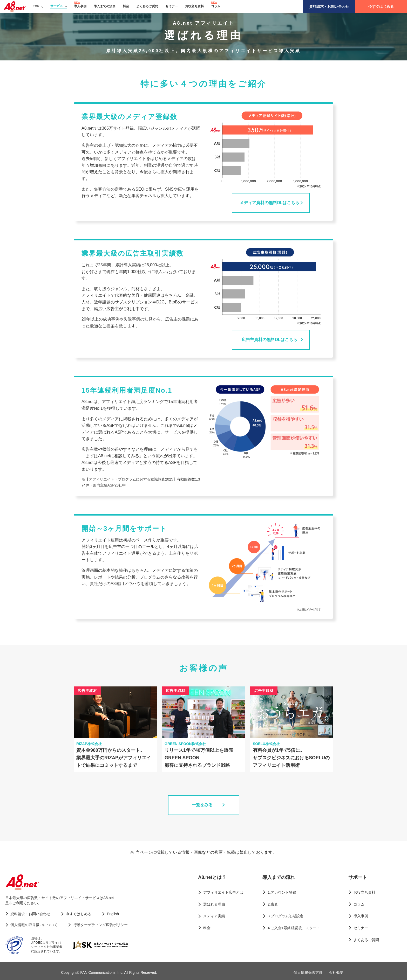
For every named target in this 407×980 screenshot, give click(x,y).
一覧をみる (202, 805)
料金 (126, 6)
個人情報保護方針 (308, 972)
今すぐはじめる (381, 6)
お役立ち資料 (194, 6)
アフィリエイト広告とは (223, 892)
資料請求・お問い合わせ (329, 6)
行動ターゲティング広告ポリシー (100, 925)
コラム (216, 6)
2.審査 (273, 904)
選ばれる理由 (214, 904)
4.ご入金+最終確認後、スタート (294, 928)
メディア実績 (214, 916)
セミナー (172, 6)
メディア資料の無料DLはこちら (269, 203)
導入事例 (80, 6)
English (113, 914)
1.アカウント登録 (282, 892)
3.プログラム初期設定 (286, 916)
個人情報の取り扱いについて (34, 925)
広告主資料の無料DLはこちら (269, 340)
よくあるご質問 (147, 6)
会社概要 (336, 972)
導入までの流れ (105, 6)
